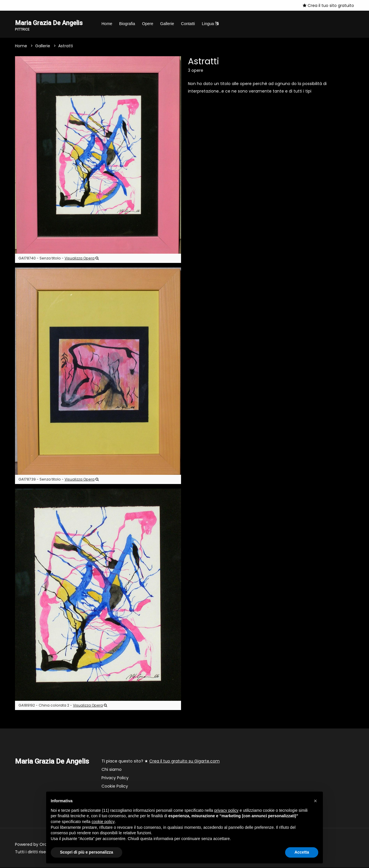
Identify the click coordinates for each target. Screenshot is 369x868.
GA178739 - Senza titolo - (59, 480)
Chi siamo (112, 770)
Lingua (210, 24)
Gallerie (167, 24)
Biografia (127, 24)
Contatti (188, 24)
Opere (148, 24)
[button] (315, 801)
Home (107, 24)
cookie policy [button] (103, 822)
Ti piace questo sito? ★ (161, 762)
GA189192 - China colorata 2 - (63, 706)
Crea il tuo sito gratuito (328, 5)
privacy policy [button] (226, 810)
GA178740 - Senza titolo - (59, 259)
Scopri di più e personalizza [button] (86, 852)
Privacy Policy (115, 779)
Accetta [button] (302, 852)
